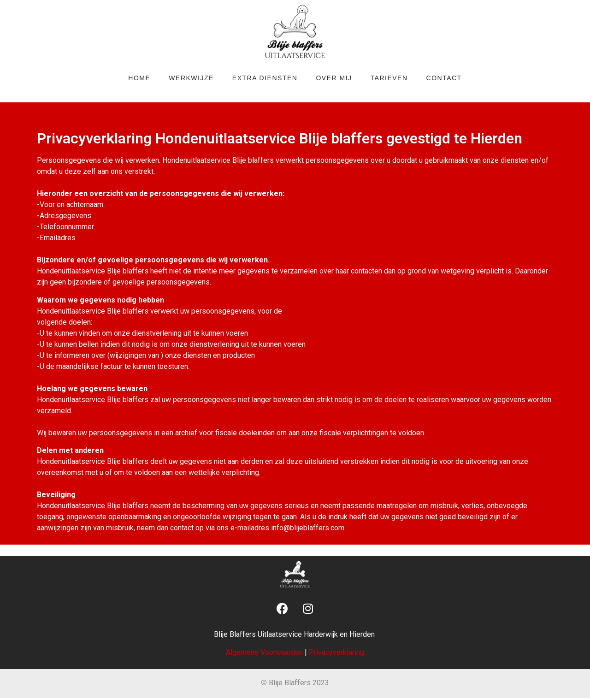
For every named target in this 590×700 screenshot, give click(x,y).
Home (139, 78)
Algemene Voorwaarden (264, 652)
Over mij (334, 78)
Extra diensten (265, 78)
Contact (444, 78)
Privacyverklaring (336, 652)
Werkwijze (191, 78)
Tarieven (389, 78)
